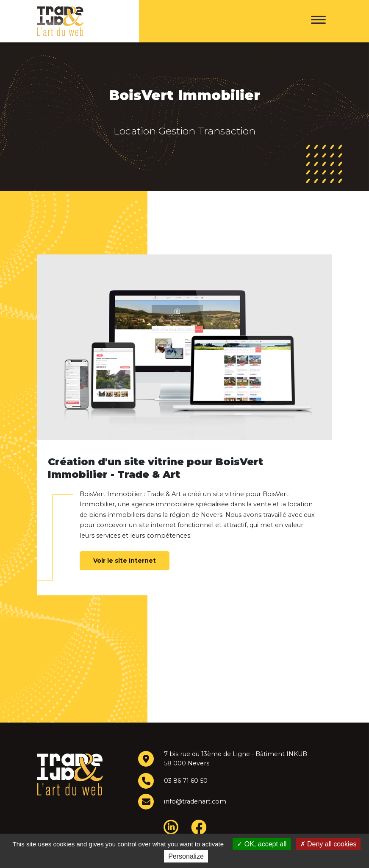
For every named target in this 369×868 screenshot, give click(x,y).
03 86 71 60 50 (186, 781)
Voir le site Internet (125, 561)
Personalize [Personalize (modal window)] (186, 856)
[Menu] (318, 21)
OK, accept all (262, 844)
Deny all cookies (328, 844)
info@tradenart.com (195, 801)
